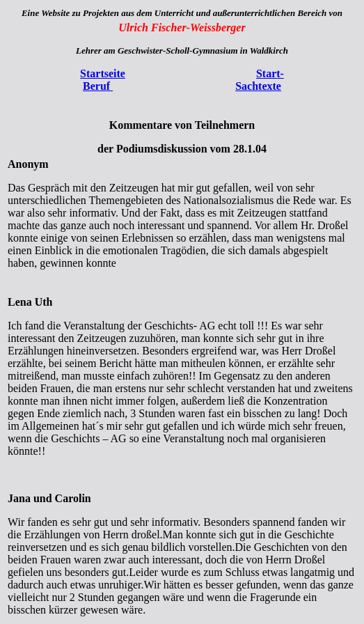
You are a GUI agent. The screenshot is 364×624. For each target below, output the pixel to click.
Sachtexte (258, 86)
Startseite (103, 73)
